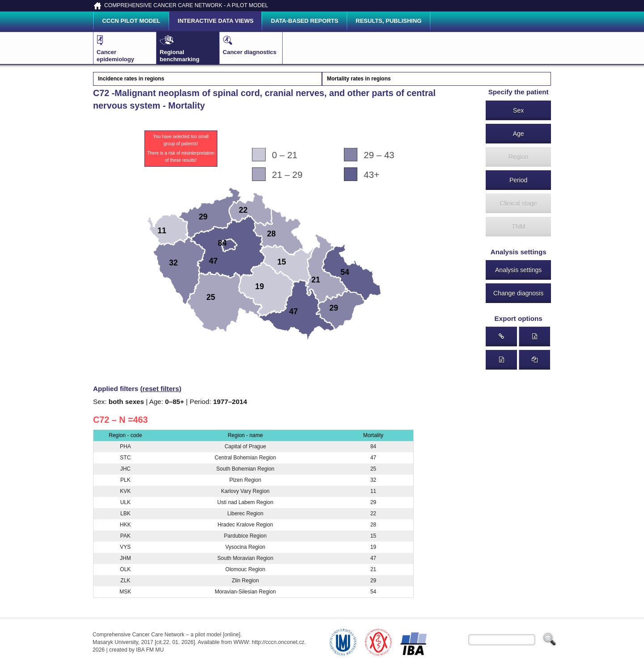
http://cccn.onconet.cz (278, 642)
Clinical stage (519, 203)
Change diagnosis (518, 293)
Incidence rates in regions (131, 79)
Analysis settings (518, 270)
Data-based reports (305, 21)
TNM (518, 227)
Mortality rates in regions (359, 79)
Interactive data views (216, 21)
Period (518, 180)
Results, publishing (388, 21)
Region (518, 157)
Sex (518, 110)
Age (519, 134)
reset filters (161, 389)
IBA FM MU (150, 650)
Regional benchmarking (182, 48)
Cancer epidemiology (119, 48)
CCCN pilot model (131, 21)
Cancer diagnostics (250, 44)
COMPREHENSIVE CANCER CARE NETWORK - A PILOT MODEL (186, 5)
